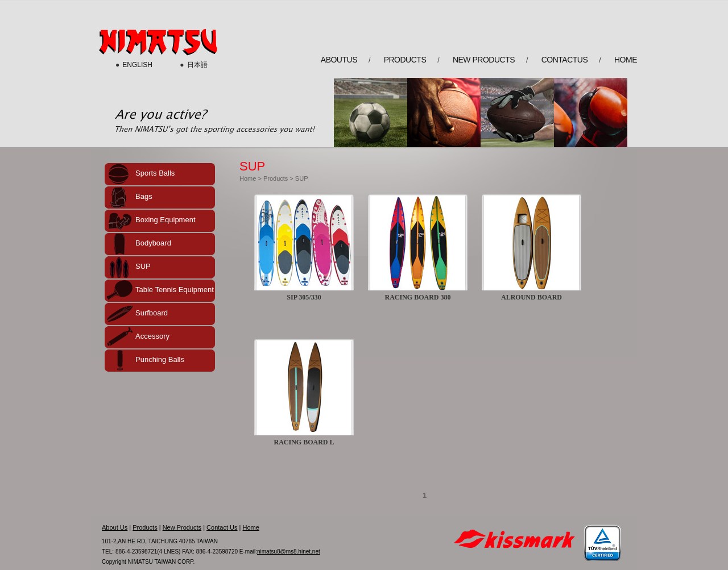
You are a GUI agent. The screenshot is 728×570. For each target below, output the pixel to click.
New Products (182, 527)
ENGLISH (137, 65)
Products (276, 178)
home (626, 60)
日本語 (197, 65)
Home (248, 178)
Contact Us (222, 527)
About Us (115, 527)
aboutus (339, 60)
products (405, 60)
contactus (565, 60)
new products (484, 60)
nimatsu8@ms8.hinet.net (289, 552)
